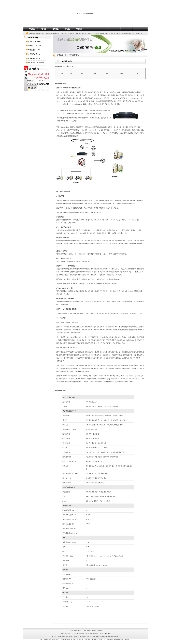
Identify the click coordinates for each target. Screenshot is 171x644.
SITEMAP (44, 640)
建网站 (90, 634)
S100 (82, 73)
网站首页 (32, 29)
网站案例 (80, 626)
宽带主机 (56, 29)
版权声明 (115, 626)
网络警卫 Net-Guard (34, 46)
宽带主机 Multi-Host (35, 41)
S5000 (136, 73)
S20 (62, 73)
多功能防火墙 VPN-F (35, 54)
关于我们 (56, 626)
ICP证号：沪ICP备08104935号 (108, 637)
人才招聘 (87, 626)
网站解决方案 (71, 626)
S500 (107, 73)
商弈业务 (44, 29)
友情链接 (101, 626)
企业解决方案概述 (34, 58)
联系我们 (79, 29)
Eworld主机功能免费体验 (36, 63)
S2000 (121, 73)
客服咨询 (33, 88)
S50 (71, 73)
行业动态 (63, 626)
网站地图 (108, 626)
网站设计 (41, 33)
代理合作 (94, 626)
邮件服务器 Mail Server (36, 50)
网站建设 (67, 29)
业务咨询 (33, 84)
